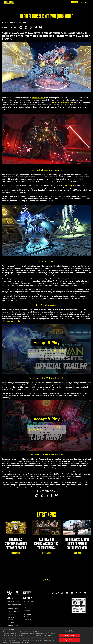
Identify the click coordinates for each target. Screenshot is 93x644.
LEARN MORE (16, 553)
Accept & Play (47, 342)
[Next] (50, 580)
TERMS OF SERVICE (15, 605)
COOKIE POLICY (13, 608)
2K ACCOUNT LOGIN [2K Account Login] (28, 615)
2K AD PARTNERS (14, 612)
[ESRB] (78, 605)
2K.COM (27, 607)
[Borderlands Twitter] (62, 593)
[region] (46, 635)
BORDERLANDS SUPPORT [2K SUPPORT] (29, 603)
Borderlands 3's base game (60, 102)
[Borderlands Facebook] (76, 593)
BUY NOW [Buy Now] (74, 2)
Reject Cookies (69, 640)
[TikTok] (53, 593)
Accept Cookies (69, 635)
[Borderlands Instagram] (57, 593)
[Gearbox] (17, 593)
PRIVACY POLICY (14, 602)
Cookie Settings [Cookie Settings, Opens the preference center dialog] (69, 631)
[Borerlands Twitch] (80, 593)
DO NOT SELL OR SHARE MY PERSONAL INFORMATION (13, 619)
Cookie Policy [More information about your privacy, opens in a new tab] (26, 642)
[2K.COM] (9, 593)
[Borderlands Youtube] (72, 593)
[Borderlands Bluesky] (85, 593)
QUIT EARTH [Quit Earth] (28, 620)
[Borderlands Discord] (67, 593)
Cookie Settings (14, 626)
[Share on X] (31, 28)
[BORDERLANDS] (9, 2)
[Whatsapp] (26, 28)
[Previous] (43, 580)
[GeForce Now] (27, 593)
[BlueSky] (41, 28)
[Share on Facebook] (36, 28)
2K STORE (27, 611)
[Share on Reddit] (21, 28)
